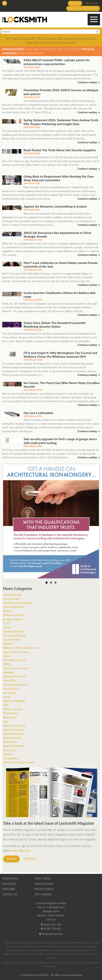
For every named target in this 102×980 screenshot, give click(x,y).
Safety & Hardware (14, 730)
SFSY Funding (43, 894)
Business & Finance (14, 615)
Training (7, 754)
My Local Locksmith (83, 8)
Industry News (11, 689)
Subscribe (9, 889)
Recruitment (10, 717)
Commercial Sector (14, 631)
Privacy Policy (44, 889)
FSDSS (7, 664)
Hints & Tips (10, 680)
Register (92, 3)
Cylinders (8, 644)
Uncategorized (11, 758)
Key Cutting (10, 693)
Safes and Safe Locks (15, 726)
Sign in (75, 3)
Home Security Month (15, 685)
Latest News (43, 879)
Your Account (44, 884)
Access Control (11, 599)
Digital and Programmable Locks (21, 648)
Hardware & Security (15, 676)
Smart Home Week (14, 746)
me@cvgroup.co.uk (52, 934)
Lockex (7, 697)
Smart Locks (10, 750)
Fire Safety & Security (15, 660)
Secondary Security (14, 734)
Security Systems (12, 738)
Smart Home (10, 742)
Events (7, 656)
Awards (7, 611)
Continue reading (89, 82)
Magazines (9, 884)
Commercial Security (14, 636)
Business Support (13, 619)
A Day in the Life (12, 595)
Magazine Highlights (14, 701)
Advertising (10, 879)
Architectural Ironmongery (18, 603)
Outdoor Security (13, 709)
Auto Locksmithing (13, 607)
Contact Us (10, 894)
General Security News (16, 668)
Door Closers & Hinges (16, 652)
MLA (6, 705)
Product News (11, 713)
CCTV (6, 623)
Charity (7, 627)
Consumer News (12, 640)
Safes (6, 721)
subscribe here (21, 850)
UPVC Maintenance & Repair (19, 762)
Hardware (9, 672)
